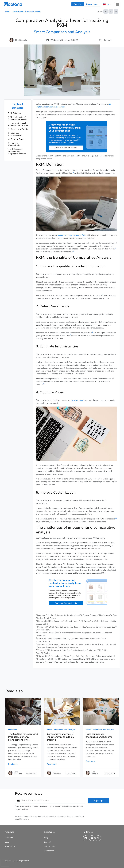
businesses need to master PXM (72, 235)
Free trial (78, 4)
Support (48, 842)
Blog (7, 11)
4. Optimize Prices (16, 139)
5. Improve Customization (15, 144)
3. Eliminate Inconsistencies (15, 134)
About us (9, 838)
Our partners (50, 846)
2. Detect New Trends (18, 129)
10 (116, 518)
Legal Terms (24, 861)
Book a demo (92, 4)
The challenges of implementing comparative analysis (17, 151)
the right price (77, 400)
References (49, 851)
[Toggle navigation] (118, 4)
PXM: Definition (14, 113)
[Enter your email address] (53, 801)
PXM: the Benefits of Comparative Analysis (17, 118)
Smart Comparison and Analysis (27, 11)
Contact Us (10, 846)
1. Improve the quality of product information (18, 124)
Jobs (7, 842)
